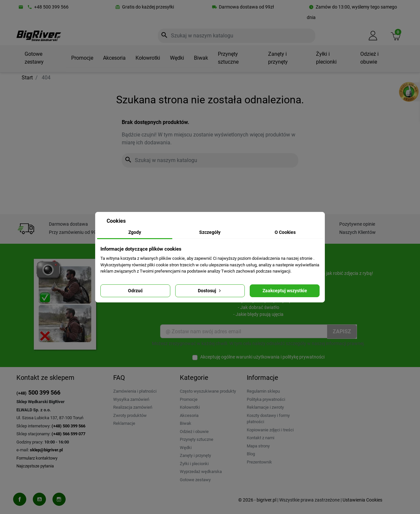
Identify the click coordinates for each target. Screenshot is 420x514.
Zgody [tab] (135, 232)
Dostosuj (210, 291)
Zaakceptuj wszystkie (285, 291)
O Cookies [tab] (285, 232)
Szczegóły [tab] (210, 232)
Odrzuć (135, 291)
